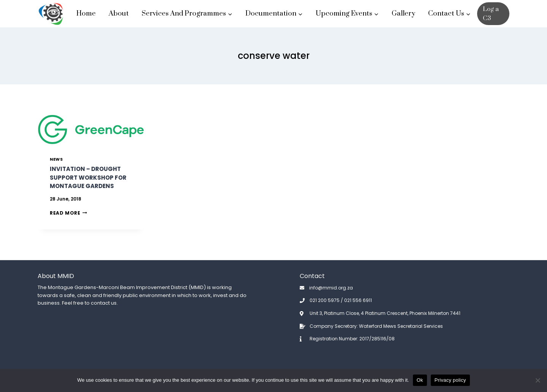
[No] (538, 380)
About (119, 13)
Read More (68, 213)
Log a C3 (491, 14)
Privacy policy (450, 380)
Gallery (403, 13)
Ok (420, 380)
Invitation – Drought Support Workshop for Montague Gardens (88, 177)
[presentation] (91, 130)
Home (86, 13)
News (56, 159)
